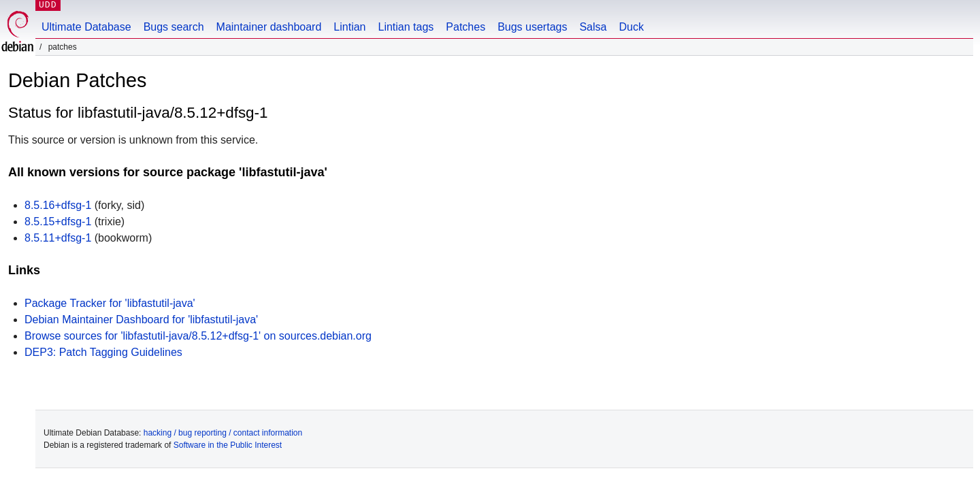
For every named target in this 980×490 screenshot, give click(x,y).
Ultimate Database (86, 27)
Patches (465, 27)
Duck (631, 27)
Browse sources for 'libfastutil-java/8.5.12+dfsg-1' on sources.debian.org (198, 336)
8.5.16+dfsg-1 (58, 205)
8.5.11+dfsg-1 (58, 238)
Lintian (349, 27)
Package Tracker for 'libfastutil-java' (110, 303)
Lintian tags (406, 27)
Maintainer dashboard (269, 27)
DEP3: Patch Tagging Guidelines (103, 352)
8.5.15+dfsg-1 (58, 222)
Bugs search (174, 27)
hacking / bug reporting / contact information (223, 433)
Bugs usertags (532, 27)
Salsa (593, 27)
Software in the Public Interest (228, 445)
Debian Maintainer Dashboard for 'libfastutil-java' (141, 320)
